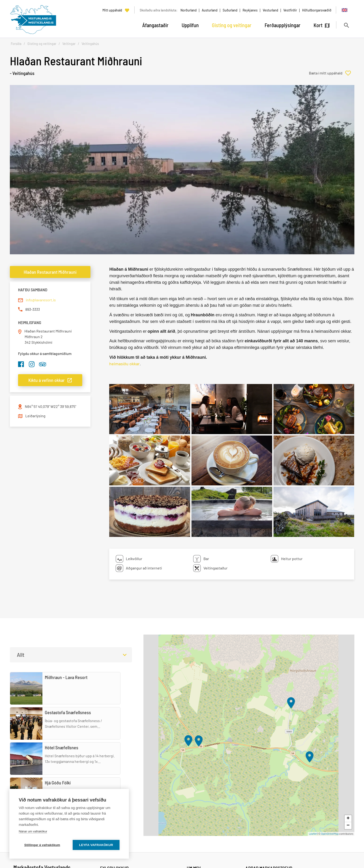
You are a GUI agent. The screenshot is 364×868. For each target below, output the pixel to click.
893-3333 (33, 309)
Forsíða (16, 44)
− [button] (348, 826)
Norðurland (189, 10)
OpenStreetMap (330, 834)
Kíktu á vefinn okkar (47, 380)
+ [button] (348, 819)
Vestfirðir (290, 10)
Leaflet (313, 834)
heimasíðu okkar (124, 364)
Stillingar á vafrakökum (42, 845)
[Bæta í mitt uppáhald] (332, 73)
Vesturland (270, 10)
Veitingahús (90, 44)
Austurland (210, 10)
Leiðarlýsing (35, 416)
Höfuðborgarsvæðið (317, 10)
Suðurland (230, 10)
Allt (21, 655)
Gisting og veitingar (42, 44)
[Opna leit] (346, 25)
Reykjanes (250, 10)
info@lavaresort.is (41, 300)
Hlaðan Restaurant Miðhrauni (50, 272)
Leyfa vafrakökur (96, 845)
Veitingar (69, 44)
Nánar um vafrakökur (33, 831)
